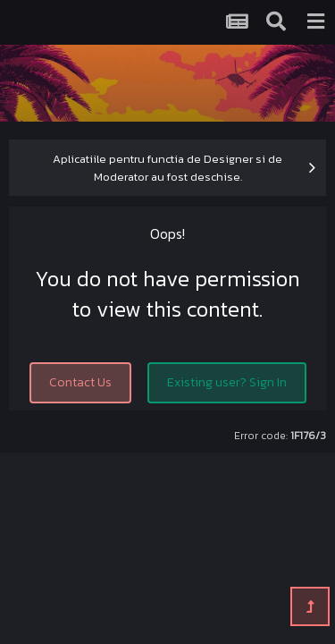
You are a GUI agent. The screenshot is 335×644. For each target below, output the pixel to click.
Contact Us (80, 382)
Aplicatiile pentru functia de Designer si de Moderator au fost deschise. (167, 168)
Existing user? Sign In (227, 382)
